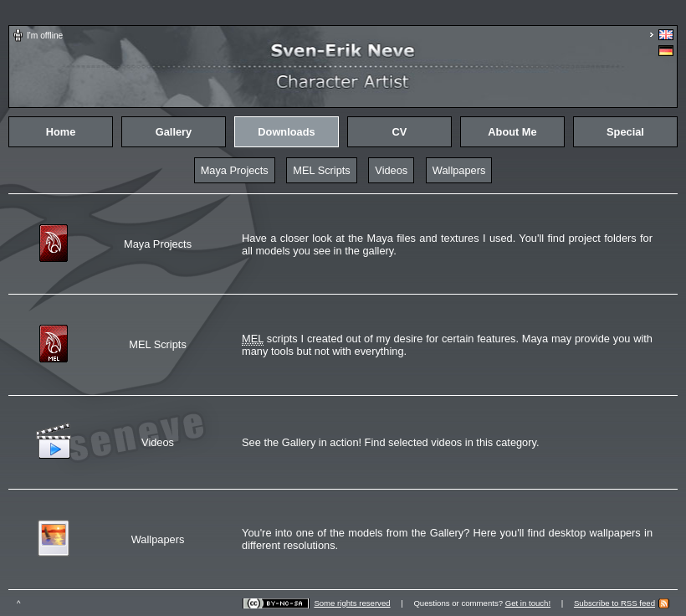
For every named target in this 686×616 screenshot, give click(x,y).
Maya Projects (235, 170)
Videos (391, 170)
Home (61, 132)
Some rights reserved (352, 603)
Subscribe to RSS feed (614, 603)
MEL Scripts (322, 170)
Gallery (174, 132)
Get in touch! (528, 603)
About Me (512, 132)
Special (625, 132)
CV (400, 132)
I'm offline (45, 36)
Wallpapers (459, 170)
